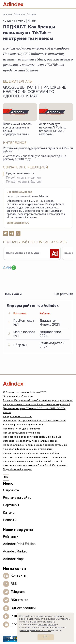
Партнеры (11, 505)
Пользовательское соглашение (22, 433)
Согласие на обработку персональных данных (31, 441)
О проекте (11, 490)
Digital (32, 14)
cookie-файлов (47, 625)
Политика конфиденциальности (22, 429)
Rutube (16, 616)
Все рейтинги (64, 294)
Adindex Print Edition (19, 544)
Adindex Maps (14, 559)
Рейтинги (11, 537)
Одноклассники (23, 608)
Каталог (9, 513)
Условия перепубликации (18, 396)
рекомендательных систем (35, 630)
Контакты (19, 576)
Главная (8, 14)
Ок (45, 637)
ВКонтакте (19, 600)
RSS (14, 584)
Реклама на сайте (17, 498)
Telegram (18, 592)
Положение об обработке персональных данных (32, 437)
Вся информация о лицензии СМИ (23, 425)
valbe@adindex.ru (18, 223)
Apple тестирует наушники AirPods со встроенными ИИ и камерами (53, 129)
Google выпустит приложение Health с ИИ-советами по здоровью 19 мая (35, 92)
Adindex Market (15, 551)
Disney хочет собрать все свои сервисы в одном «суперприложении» (18, 129)
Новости (20, 14)
